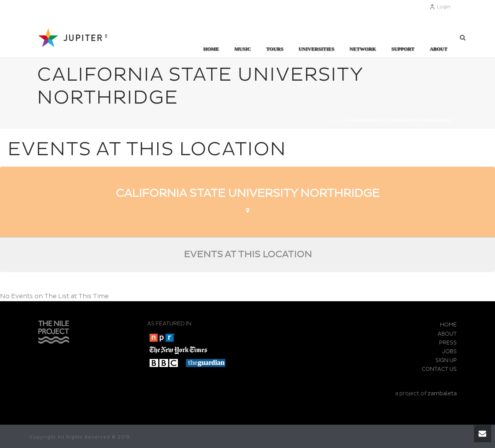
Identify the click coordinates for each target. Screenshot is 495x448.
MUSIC (242, 49)
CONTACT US (439, 369)
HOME (448, 325)
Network (362, 49)
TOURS (275, 49)
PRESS (448, 343)
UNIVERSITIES (316, 49)
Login (440, 7)
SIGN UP (446, 360)
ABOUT (438, 49)
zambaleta (442, 394)
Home (211, 49)
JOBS (449, 351)
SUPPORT (403, 49)
